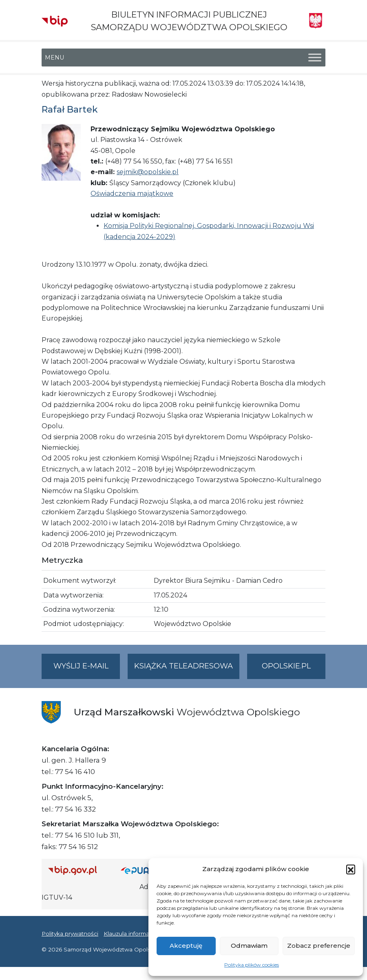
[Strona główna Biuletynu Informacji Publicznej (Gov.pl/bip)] (78, 870)
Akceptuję (186, 946)
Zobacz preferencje (319, 946)
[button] (351, 869)
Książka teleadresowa (183, 666)
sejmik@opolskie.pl (148, 172)
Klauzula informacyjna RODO (144, 934)
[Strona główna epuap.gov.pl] (143, 870)
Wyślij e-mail (87, 669)
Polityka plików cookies (252, 965)
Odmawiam (249, 946)
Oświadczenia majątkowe (132, 194)
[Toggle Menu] (315, 58)
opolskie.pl (286, 666)
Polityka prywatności (70, 934)
